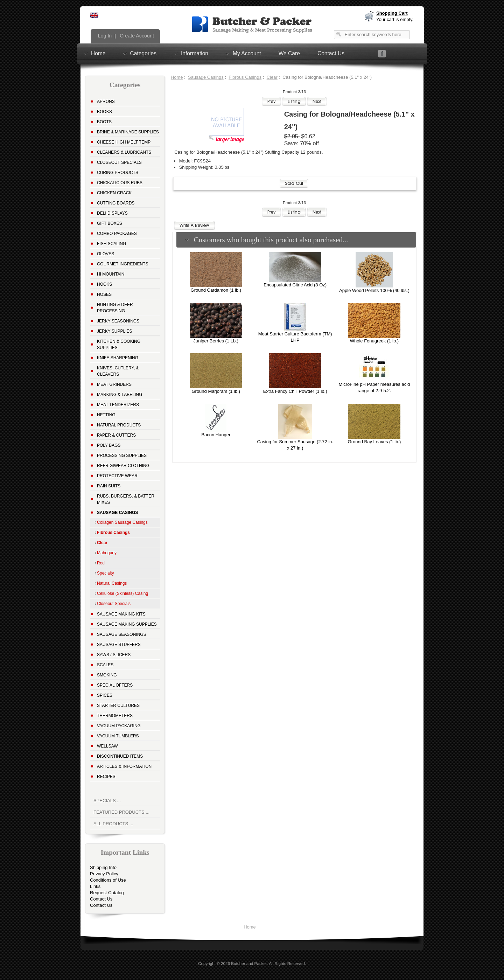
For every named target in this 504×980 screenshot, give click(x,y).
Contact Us (331, 53)
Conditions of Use (108, 880)
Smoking (107, 675)
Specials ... (107, 801)
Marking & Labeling (120, 395)
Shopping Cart (392, 13)
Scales (105, 665)
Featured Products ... (121, 812)
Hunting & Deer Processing (115, 308)
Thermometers (115, 716)
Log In (104, 36)
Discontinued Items (120, 756)
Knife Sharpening (118, 358)
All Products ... (113, 824)
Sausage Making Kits (121, 614)
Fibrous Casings (245, 77)
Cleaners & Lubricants (124, 152)
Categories (143, 53)
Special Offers (115, 685)
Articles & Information (124, 766)
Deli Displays (112, 213)
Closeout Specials (119, 162)
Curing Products (118, 173)
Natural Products (119, 425)
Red (101, 563)
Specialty (106, 573)
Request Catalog (107, 893)
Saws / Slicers (114, 655)
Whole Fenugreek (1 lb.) (374, 341)
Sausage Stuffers (119, 645)
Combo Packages (117, 234)
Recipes (106, 777)
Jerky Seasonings (118, 321)
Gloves (106, 254)
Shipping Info (103, 867)
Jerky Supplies (115, 331)
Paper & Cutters (116, 435)
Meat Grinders (114, 384)
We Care (289, 53)
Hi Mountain (111, 274)
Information (195, 53)
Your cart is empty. (395, 19)
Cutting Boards (116, 203)
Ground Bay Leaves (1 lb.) (374, 442)
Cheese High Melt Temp (124, 142)
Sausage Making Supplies (127, 624)
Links (95, 886)
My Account (247, 53)
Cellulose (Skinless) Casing (122, 593)
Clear (272, 77)
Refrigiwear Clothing (123, 466)
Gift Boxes (110, 223)
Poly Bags (109, 445)
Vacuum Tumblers (118, 736)
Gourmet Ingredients (122, 264)
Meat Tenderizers (118, 405)
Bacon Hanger (216, 435)
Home (98, 53)
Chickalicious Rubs (120, 183)
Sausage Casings (206, 77)
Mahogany (107, 553)
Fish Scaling (111, 244)
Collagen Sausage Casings (122, 522)
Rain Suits (109, 486)
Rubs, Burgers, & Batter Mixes (126, 499)
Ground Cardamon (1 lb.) (216, 290)
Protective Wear (117, 476)
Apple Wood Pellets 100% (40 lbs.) (374, 290)
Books (104, 112)
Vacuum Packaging (119, 726)
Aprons (106, 102)
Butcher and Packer (249, 963)
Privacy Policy (104, 874)
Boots (104, 122)
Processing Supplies (122, 456)
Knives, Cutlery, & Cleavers (118, 371)
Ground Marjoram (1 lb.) (216, 391)
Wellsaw (107, 746)
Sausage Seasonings (122, 634)
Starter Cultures (118, 706)
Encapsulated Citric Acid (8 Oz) (295, 285)
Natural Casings (112, 583)
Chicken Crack (114, 193)
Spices (105, 695)
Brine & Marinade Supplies (128, 132)
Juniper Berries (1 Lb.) (216, 341)
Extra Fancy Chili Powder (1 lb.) (295, 391)
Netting (106, 415)
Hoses (104, 294)
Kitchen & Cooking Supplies (119, 345)
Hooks (104, 284)
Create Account (136, 36)
